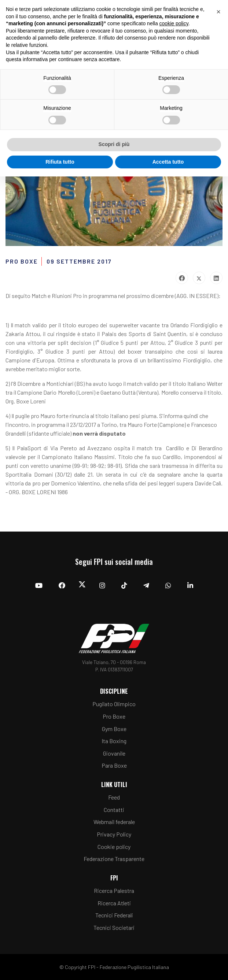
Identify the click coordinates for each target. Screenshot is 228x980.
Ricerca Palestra (114, 890)
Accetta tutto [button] (168, 162)
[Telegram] (146, 585)
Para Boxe (114, 765)
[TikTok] (124, 585)
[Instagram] (102, 585)
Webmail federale (114, 822)
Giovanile (114, 753)
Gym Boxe (114, 729)
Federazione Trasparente (114, 859)
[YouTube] (39, 585)
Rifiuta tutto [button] (60, 162)
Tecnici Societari (114, 927)
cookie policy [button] (174, 23)
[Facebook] (62, 585)
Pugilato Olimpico (114, 704)
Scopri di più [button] (114, 144)
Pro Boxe (114, 716)
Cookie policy (114, 847)
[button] (218, 12)
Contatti (114, 810)
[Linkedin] (190, 585)
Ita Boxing (114, 741)
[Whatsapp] (168, 585)
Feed (114, 797)
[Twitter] (82, 586)
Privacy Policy (114, 834)
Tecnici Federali (114, 915)
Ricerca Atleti (114, 903)
